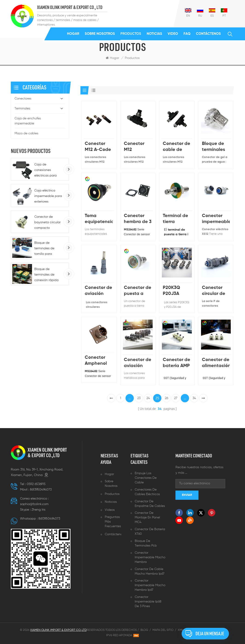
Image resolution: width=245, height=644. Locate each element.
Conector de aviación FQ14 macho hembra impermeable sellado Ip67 (99, 291)
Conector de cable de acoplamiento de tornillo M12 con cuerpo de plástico (177, 147)
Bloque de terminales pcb (146, 543)
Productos (131, 34)
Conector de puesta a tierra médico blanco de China (138, 291)
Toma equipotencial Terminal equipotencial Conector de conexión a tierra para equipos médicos (99, 219)
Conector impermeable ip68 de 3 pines (148, 602)
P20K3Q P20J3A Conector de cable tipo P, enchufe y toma (176, 291)
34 (194, 398)
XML (181, 630)
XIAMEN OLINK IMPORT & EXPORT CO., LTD (70, 7)
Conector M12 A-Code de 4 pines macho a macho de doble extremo (98, 147)
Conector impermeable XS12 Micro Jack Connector (216, 219)
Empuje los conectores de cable (146, 478)
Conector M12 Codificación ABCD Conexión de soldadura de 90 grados (138, 147)
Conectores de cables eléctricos (147, 492)
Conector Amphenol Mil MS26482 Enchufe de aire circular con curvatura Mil (98, 361)
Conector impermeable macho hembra (150, 557)
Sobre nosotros (100, 34)
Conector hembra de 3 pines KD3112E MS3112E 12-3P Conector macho (138, 219)
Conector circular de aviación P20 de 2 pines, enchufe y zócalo (214, 291)
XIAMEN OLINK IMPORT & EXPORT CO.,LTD (47, 453)
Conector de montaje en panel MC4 (147, 518)
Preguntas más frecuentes (113, 522)
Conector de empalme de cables (150, 504)
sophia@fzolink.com (34, 504)
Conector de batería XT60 (150, 532)
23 (139, 398)
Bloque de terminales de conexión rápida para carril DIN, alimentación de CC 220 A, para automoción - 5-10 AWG (48, 275)
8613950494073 (41, 490)
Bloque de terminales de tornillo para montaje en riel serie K (45, 249)
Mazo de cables (26, 133)
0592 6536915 (36, 484)
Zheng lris (38, 510)
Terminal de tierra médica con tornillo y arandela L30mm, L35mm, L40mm (176, 219)
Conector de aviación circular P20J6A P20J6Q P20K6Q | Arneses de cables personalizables (138, 363)
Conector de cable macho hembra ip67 (150, 571)
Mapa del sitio (163, 630)
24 (148, 398)
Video (173, 34)
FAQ (187, 34)
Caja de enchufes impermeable (28, 121)
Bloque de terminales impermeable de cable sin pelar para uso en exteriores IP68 (216, 147)
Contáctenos (208, 34)
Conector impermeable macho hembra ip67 (150, 585)
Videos (110, 510)
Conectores (23, 99)
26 (166, 398)
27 (176, 398)
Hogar (73, 34)
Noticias (154, 34)
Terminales (22, 109)
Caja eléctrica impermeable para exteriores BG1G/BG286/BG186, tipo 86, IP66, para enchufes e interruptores (50, 197)
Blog (144, 630)
